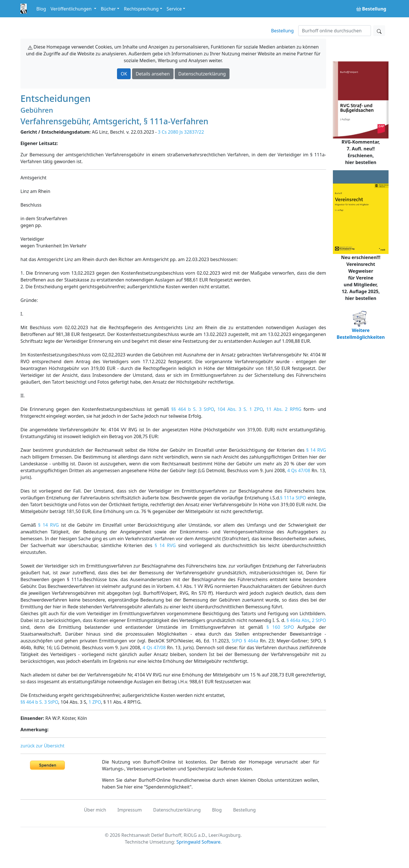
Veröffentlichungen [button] (72, 9)
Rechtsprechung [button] (141, 9)
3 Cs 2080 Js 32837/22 (181, 132)
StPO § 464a (245, 641)
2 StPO (319, 620)
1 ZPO (95, 702)
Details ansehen (153, 74)
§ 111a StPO (293, 498)
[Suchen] (335, 31)
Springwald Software (198, 842)
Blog (41, 9)
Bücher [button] (108, 9)
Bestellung (282, 31)
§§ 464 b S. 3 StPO (193, 409)
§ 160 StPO (280, 627)
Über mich (95, 810)
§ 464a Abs (298, 620)
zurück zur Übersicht (42, 746)
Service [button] (174, 9)
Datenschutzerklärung (202, 74)
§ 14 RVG (316, 450)
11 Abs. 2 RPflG (284, 409)
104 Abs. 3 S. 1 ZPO (240, 409)
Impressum (130, 810)
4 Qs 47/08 (299, 470)
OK (124, 74)
